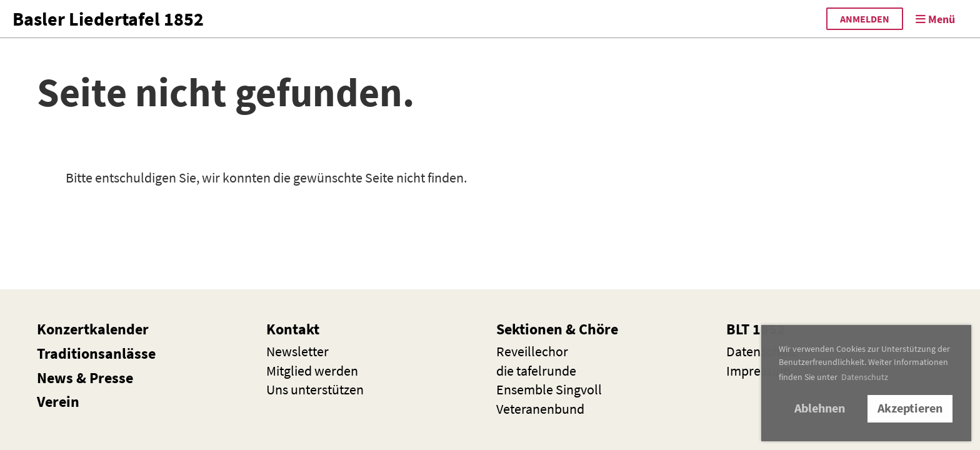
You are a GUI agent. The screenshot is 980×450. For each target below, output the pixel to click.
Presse (111, 378)
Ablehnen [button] (820, 408)
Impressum (758, 371)
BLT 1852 (756, 329)
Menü (935, 19)
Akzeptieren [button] (910, 408)
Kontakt (293, 329)
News (55, 378)
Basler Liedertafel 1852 (108, 19)
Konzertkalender (93, 329)
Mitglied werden (312, 371)
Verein (58, 402)
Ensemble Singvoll (549, 389)
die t (536, 371)
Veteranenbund (540, 409)
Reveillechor (532, 351)
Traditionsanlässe (96, 353)
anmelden (865, 19)
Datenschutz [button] (865, 377)
